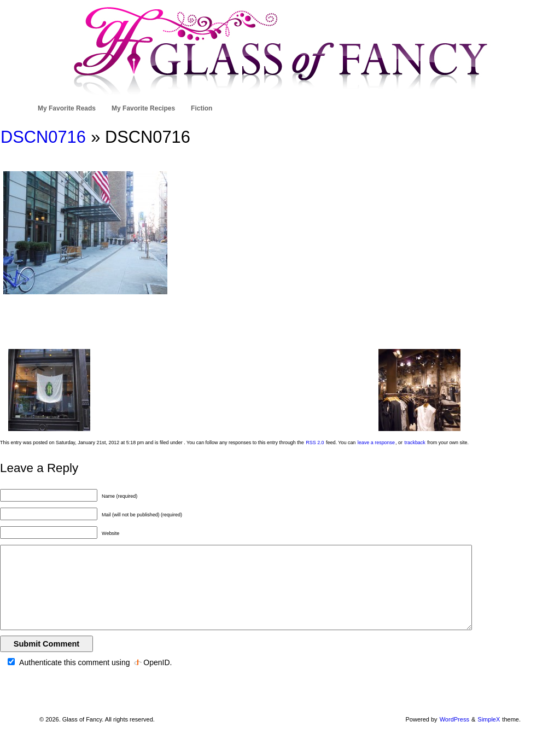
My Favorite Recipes (143, 108)
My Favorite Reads (67, 108)
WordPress (454, 719)
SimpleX (489, 719)
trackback (415, 443)
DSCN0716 (43, 137)
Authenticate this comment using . (90, 662)
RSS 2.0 (315, 443)
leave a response (376, 443)
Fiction (202, 108)
